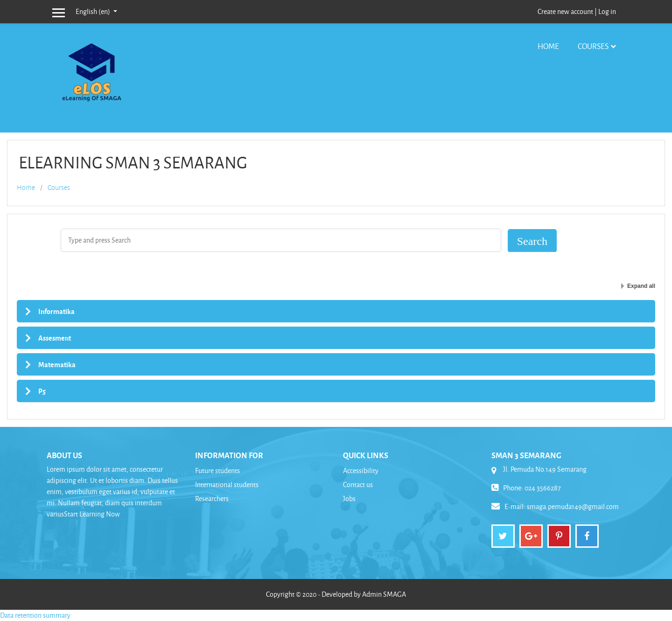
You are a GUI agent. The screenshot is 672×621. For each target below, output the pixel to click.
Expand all (641, 286)
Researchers (212, 499)
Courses (593, 46)
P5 (42, 391)
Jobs (349, 499)
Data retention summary (35, 615)
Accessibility (361, 471)
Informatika (56, 311)
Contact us (358, 485)
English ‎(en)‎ (94, 11)
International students (227, 485)
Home (548, 46)
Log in (607, 11)
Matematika (57, 364)
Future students (217, 471)
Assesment (55, 338)
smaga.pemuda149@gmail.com (573, 506)
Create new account (565, 11)
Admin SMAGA (384, 594)
